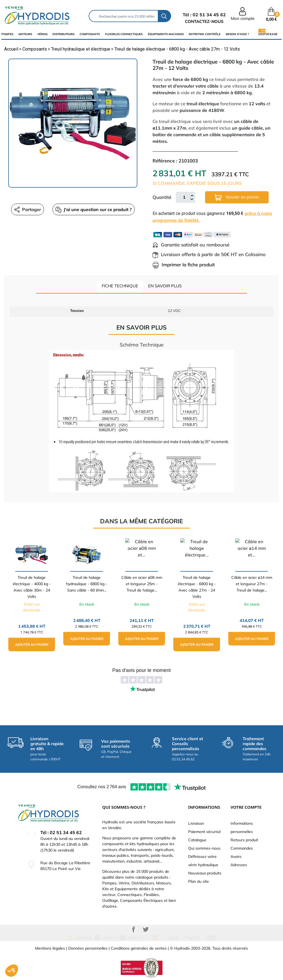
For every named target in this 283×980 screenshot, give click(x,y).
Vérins (42, 34)
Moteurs (25, 34)
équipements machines (166, 34)
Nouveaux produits (205, 873)
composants (90, 34)
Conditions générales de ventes (139, 948)
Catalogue (197, 840)
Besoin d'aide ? (237, 34)
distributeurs (63, 34)
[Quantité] (184, 197)
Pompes (7, 34)
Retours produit (244, 840)
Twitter (146, 929)
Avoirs (236, 856)
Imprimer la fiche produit (184, 265)
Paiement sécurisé (205, 832)
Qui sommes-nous (204, 848)
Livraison (196, 823)
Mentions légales (50, 948)
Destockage (268, 34)
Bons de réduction (247, 873)
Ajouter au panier (237, 197)
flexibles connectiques (124, 34)
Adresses (239, 865)
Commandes (242, 848)
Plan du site (199, 881)
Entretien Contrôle (205, 34)
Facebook (133, 929)
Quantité (162, 197)
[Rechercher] (124, 16)
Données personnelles (88, 948)
